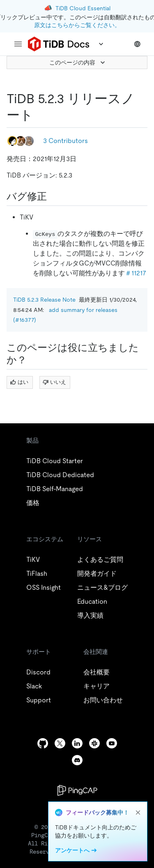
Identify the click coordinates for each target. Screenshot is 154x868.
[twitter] (60, 743)
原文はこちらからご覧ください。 (77, 25)
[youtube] (112, 743)
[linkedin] (77, 743)
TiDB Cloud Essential (83, 8)
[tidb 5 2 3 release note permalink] (40, 115)
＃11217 (136, 273)
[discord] (77, 760)
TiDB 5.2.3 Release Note (44, 300)
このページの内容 (78, 62)
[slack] (94, 743)
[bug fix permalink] (53, 196)
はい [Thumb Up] (19, 382)
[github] (43, 743)
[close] (138, 813)
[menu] (18, 44)
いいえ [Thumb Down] (54, 382)
